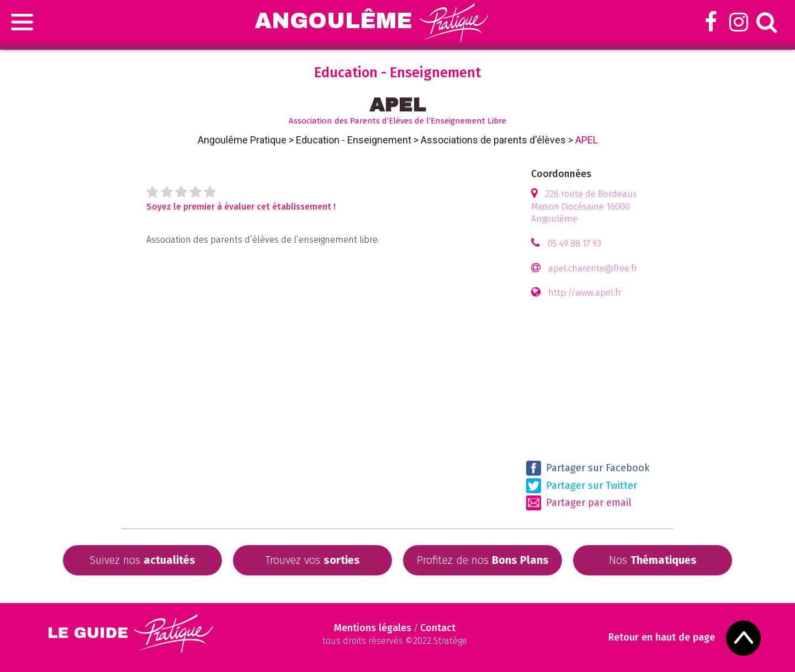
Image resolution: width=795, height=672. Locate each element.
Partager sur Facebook (588, 468)
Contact (438, 628)
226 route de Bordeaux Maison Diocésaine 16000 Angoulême (584, 207)
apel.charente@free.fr (593, 268)
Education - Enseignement (354, 140)
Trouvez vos (312, 560)
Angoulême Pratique (242, 140)
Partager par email (579, 503)
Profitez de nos (483, 560)
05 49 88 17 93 (574, 244)
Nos (653, 560)
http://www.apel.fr (585, 293)
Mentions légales (373, 628)
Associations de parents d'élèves (493, 140)
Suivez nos (142, 560)
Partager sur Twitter (582, 486)
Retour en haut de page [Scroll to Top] (662, 638)
